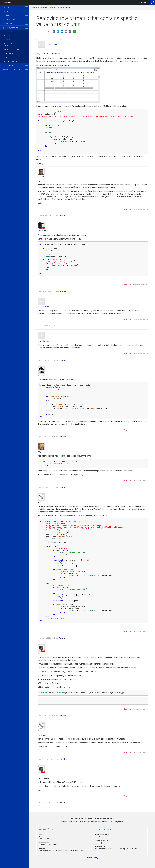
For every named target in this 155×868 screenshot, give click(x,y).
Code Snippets (9, 53)
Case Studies (7, 24)
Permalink (63, 216)
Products (6, 7)
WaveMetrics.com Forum (12, 49)
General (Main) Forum (11, 36)
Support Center (8, 65)
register (133, 209)
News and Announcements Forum (13, 45)
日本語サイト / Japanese (11, 70)
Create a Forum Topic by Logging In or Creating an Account (51, 8)
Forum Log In (142, 3)
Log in (126, 209)
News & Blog (7, 11)
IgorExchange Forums (10, 28)
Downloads (6, 15)
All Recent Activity (10, 32)
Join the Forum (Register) (13, 61)
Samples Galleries (9, 20)
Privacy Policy (92, 858)
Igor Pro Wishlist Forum (12, 40)
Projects (6, 57)
